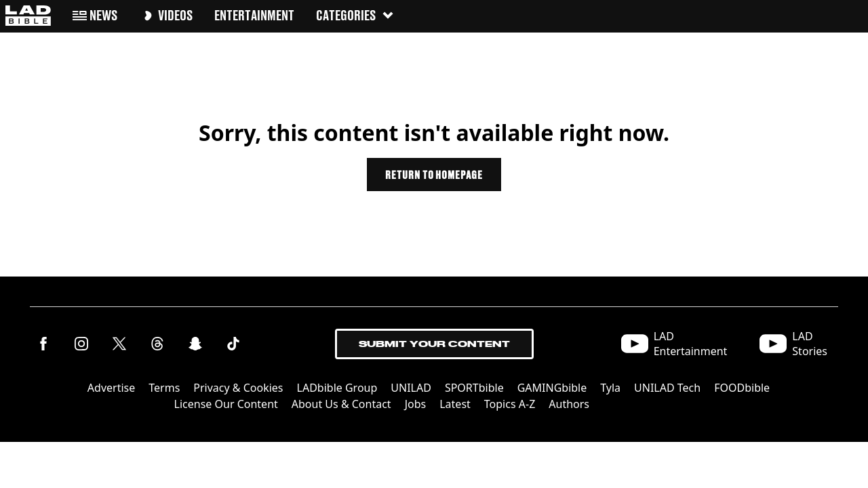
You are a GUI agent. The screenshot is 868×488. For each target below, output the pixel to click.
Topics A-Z (510, 404)
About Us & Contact (341, 404)
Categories (355, 15)
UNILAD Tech (667, 388)
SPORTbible (474, 388)
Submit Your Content (434, 344)
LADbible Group (337, 388)
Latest (455, 404)
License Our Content (226, 404)
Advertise (111, 388)
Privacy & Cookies (238, 388)
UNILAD (411, 388)
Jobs (416, 404)
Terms (164, 388)
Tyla (610, 388)
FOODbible (742, 388)
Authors (569, 404)
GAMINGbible (552, 388)
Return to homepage (434, 175)
